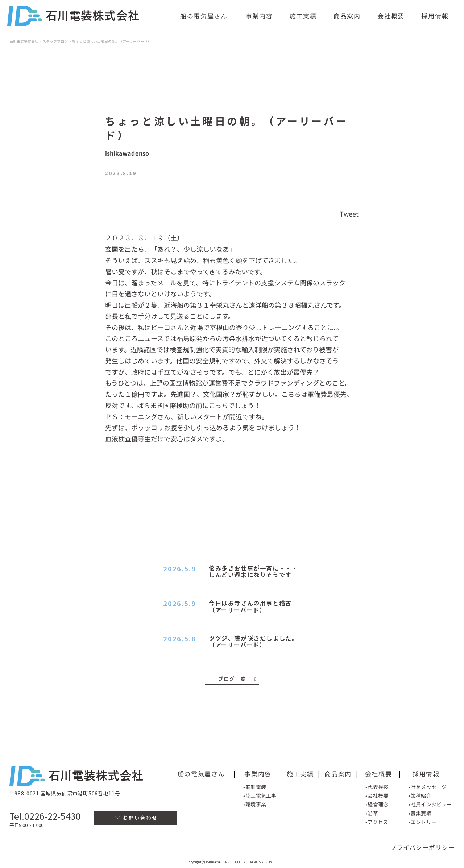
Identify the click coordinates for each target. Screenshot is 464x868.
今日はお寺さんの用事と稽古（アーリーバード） (250, 606)
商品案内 (347, 16)
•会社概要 (377, 795)
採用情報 (435, 16)
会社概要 (391, 16)
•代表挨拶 (377, 786)
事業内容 (259, 16)
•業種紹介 (420, 795)
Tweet (349, 214)
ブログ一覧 (238, 678)
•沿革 (372, 813)
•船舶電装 (255, 786)
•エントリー (422, 822)
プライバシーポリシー (422, 846)
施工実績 (303, 16)
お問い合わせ (136, 817)
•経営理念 (377, 804)
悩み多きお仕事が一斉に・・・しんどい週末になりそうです (253, 571)
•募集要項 (420, 813)
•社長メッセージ (428, 786)
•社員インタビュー (430, 804)
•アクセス (377, 822)
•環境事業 (255, 804)
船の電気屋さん (204, 16)
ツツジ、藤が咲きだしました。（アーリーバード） (253, 641)
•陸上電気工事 (260, 795)
